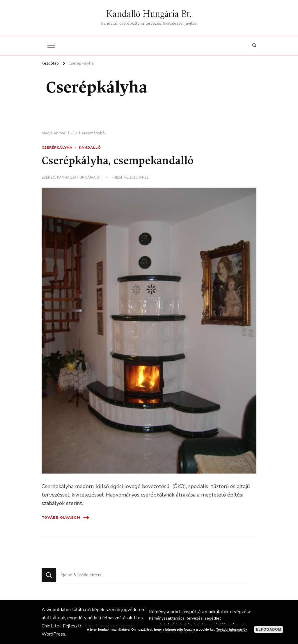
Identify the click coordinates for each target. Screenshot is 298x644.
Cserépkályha (57, 147)
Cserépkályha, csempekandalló (118, 162)
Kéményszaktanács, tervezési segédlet (185, 618)
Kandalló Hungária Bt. (149, 14)
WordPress (53, 634)
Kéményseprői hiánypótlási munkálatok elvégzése (200, 612)
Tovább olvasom (65, 518)
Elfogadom (269, 629)
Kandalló (90, 147)
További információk (232, 629)
